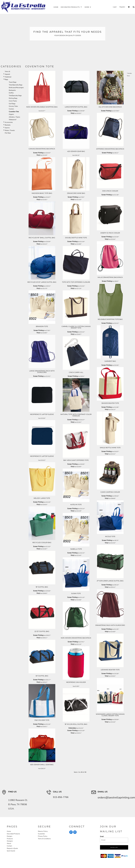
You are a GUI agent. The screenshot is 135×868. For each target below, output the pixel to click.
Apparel (7, 74)
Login (115, 7)
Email (102, 836)
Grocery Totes (13, 106)
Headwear (8, 77)
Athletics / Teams (14, 117)
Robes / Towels (10, 130)
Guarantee (41, 834)
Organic (11, 114)
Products (10, 839)
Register (122, 7)
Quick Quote (11, 851)
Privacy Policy (43, 836)
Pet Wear (8, 133)
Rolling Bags (13, 98)
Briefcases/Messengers (16, 88)
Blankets (8, 125)
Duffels (11, 93)
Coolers (11, 109)
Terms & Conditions (44, 839)
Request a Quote (12, 848)
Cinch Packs (13, 101)
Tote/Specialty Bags (15, 96)
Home (9, 831)
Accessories (9, 122)
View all (7, 71)
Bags (6, 79)
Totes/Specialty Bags (16, 85)
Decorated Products (13, 834)
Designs (10, 836)
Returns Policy (43, 831)
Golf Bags (12, 104)
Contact (9, 846)
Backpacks (12, 90)
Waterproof (13, 120)
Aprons (7, 128)
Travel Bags (13, 82)
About (9, 843)
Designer (10, 841)
